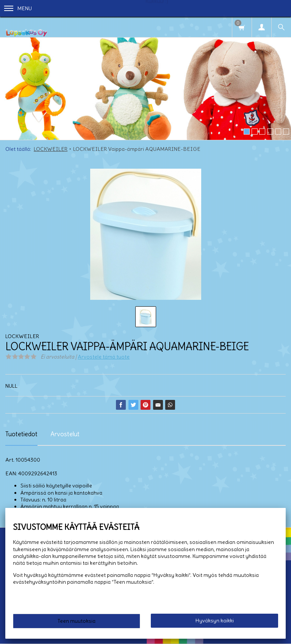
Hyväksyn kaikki (215, 620)
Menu (18, 8)
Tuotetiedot (21, 434)
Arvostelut (65, 434)
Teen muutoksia (77, 621)
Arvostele (104, 357)
